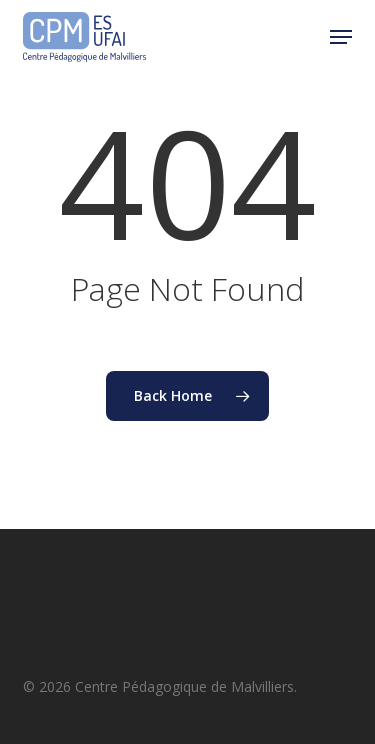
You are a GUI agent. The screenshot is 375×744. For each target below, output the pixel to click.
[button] (341, 37)
